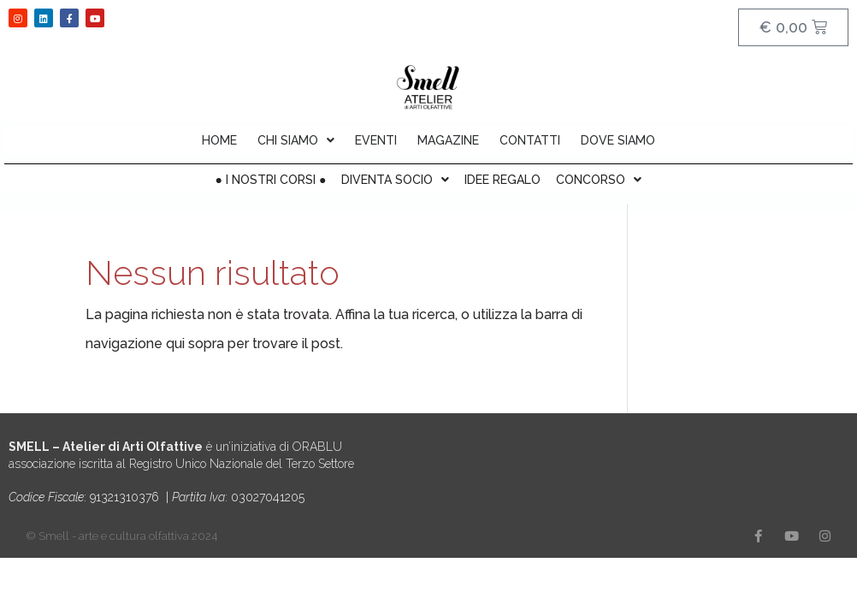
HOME (219, 140)
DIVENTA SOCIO (395, 180)
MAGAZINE (448, 140)
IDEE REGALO (502, 180)
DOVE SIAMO (618, 140)
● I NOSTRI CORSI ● (271, 180)
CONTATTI (530, 140)
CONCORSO (599, 180)
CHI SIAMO (296, 140)
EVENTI (376, 140)
